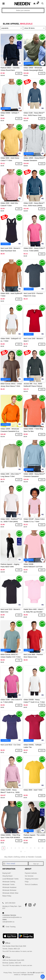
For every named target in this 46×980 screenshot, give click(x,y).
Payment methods (31, 873)
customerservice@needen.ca (12, 917)
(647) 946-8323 (10, 903)
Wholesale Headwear (9, 887)
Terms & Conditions (31, 885)
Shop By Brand (7, 876)
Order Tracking (10, 927)
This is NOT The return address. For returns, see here (17, 951)
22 (21, 852)
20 (43, 848)
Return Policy (7, 896)
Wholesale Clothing (9, 882)
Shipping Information (32, 879)
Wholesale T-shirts (8, 885)
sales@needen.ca (8, 922)
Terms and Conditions (20, 973)
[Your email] (15, 864)
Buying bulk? (7, 873)
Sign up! (36, 864)
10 (39, 848)
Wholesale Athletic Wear (10, 893)
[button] (34, 3)
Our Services (29, 876)
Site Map (30, 973)
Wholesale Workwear (9, 890)
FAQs (27, 882)
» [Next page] (25, 852)
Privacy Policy (8, 973)
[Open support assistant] (43, 977)
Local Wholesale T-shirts (10, 879)
